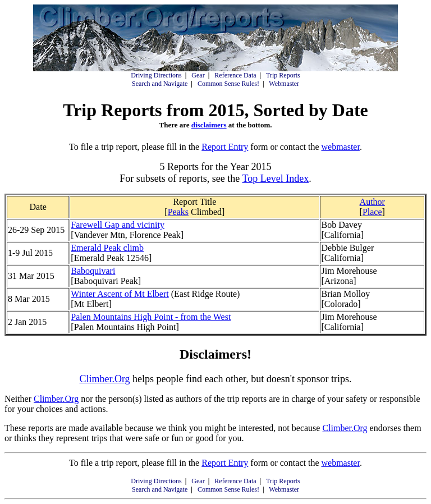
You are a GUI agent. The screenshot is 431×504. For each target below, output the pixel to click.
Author (372, 202)
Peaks (178, 212)
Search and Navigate (160, 84)
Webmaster (284, 84)
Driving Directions (156, 75)
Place (372, 212)
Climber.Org (104, 379)
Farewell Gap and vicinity (118, 225)
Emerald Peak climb (107, 248)
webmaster (340, 147)
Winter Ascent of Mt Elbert (120, 294)
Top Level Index (275, 178)
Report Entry (225, 147)
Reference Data (235, 75)
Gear (198, 75)
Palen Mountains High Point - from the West (151, 317)
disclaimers (209, 125)
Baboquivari (93, 271)
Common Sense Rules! (228, 84)
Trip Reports (283, 75)
